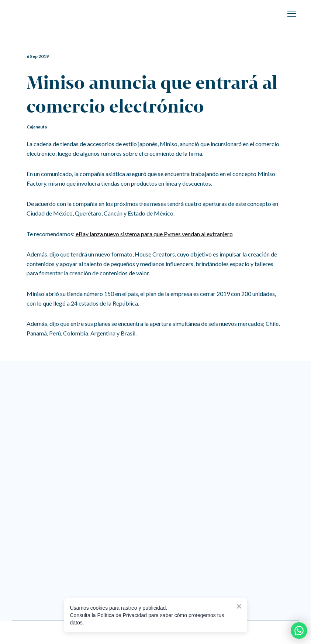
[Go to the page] (199, 389)
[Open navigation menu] (292, 14)
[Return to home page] (42, 14)
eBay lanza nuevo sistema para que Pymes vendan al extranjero (154, 234)
